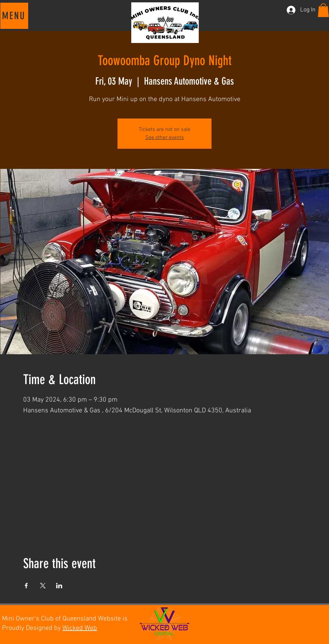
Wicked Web (80, 628)
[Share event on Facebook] (26, 586)
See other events (165, 138)
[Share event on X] (43, 586)
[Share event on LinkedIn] (59, 586)
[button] (14, 16)
